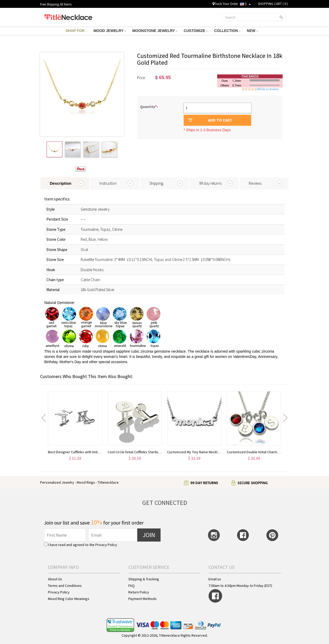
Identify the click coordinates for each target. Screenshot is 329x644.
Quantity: (149, 107)
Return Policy (139, 592)
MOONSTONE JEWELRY (155, 31)
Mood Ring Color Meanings (69, 599)
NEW (252, 31)
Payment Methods (142, 599)
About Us (55, 579)
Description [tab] (61, 183)
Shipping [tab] (156, 183)
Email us (215, 579)
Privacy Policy (106, 545)
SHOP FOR (76, 31)
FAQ (131, 586)
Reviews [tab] (255, 183)
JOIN (149, 535)
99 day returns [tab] (210, 183)
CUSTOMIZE (196, 31)
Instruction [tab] (108, 183)
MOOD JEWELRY (110, 31)
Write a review (268, 89)
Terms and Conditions (65, 586)
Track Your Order (225, 4)
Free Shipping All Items (56, 4)
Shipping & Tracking (144, 579)
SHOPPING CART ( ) (273, 4)
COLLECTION (227, 31)
